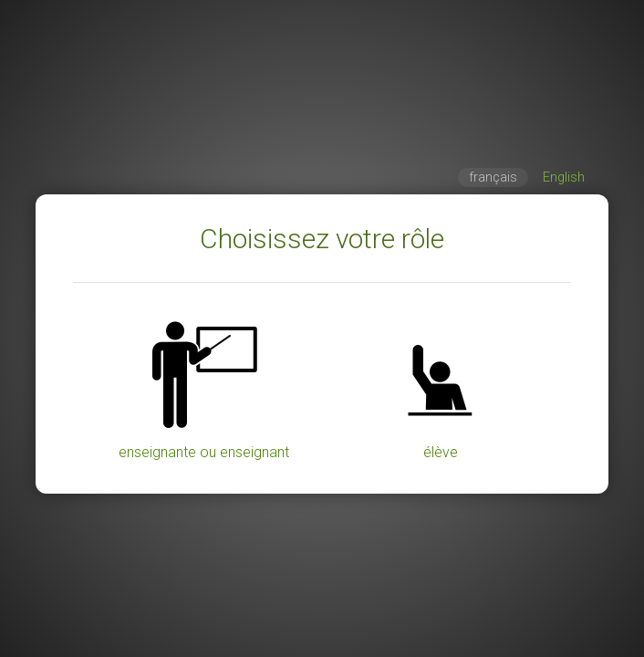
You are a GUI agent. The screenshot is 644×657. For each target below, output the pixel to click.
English (564, 177)
